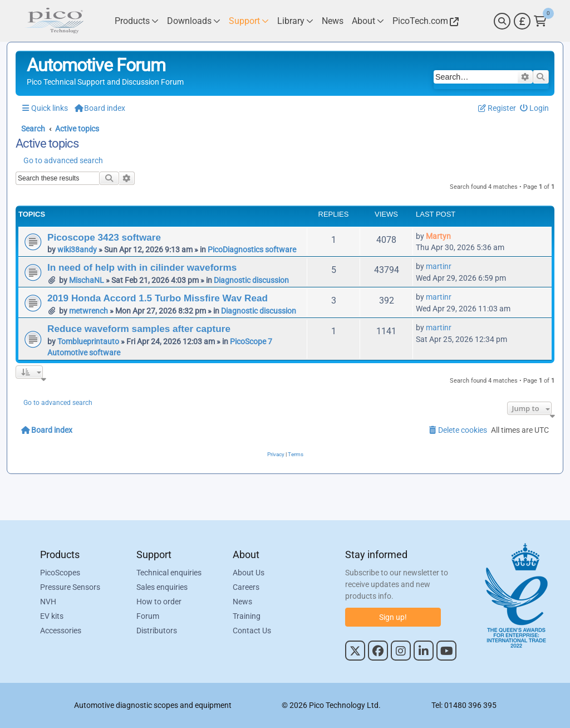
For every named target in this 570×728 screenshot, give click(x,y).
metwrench (89, 311)
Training (247, 616)
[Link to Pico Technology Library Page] (295, 21)
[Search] (502, 21)
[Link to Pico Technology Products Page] (137, 21)
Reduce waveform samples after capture (139, 329)
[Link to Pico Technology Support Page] (249, 21)
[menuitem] (535, 108)
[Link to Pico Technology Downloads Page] (194, 21)
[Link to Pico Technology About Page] (368, 21)
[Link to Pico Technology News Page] (333, 21)
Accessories (61, 631)
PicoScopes (60, 573)
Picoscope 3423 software (104, 237)
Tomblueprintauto (88, 341)
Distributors (157, 631)
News (242, 602)
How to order (159, 602)
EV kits (52, 616)
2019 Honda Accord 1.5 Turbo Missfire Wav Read (158, 298)
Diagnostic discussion (251, 280)
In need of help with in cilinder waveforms (142, 267)
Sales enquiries (162, 587)
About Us (249, 573)
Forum (148, 616)
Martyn (438, 236)
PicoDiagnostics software (252, 250)
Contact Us (252, 631)
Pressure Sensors (70, 587)
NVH (48, 602)
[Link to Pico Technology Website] (424, 21)
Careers (246, 587)
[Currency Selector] (522, 21)
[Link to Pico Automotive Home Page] (54, 21)
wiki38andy (77, 250)
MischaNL (87, 280)
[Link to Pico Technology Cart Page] (540, 21)
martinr (439, 266)
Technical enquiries (169, 573)
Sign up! (393, 617)
